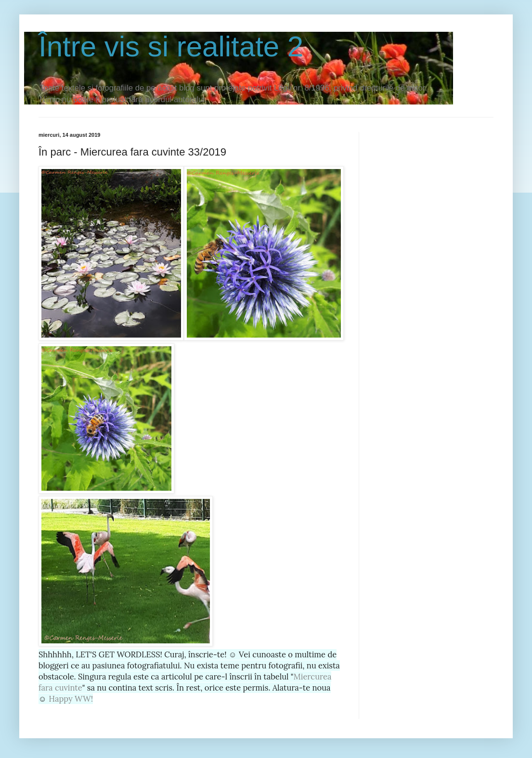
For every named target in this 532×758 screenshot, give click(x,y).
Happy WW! (71, 699)
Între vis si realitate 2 (171, 46)
